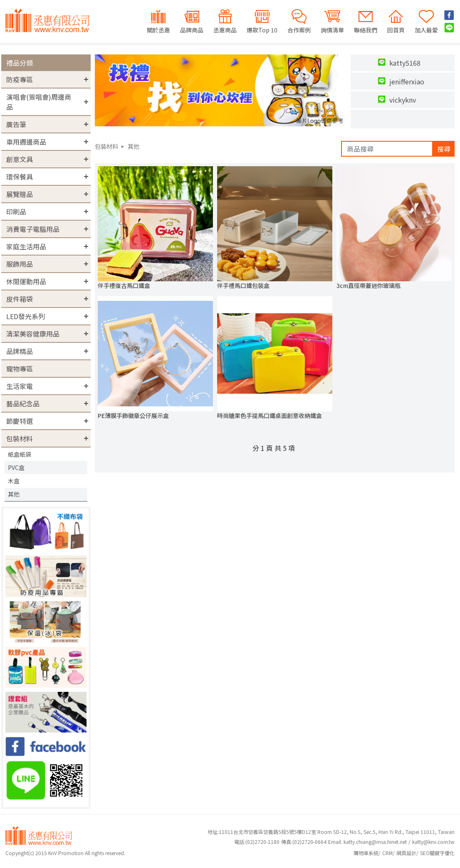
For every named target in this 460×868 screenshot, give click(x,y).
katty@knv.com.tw (433, 842)
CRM (387, 853)
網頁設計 (406, 853)
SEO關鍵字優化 (437, 853)
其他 (14, 494)
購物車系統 (366, 853)
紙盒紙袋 (20, 454)
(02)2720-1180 (257, 842)
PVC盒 (16, 467)
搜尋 (444, 149)
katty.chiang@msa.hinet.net (375, 842)
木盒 (14, 481)
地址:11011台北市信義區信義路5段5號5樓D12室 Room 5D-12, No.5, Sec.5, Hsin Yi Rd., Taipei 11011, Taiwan (331, 832)
